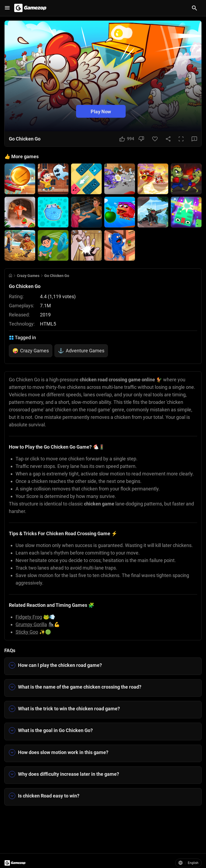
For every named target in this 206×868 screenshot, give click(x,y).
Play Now (101, 111)
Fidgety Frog (29, 617)
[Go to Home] (10, 276)
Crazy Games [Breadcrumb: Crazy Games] (28, 276)
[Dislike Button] (141, 139)
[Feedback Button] (194, 139)
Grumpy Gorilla (31, 624)
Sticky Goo (27, 632)
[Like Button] (127, 139)
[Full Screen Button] (181, 139)
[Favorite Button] (155, 139)
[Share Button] (168, 139)
